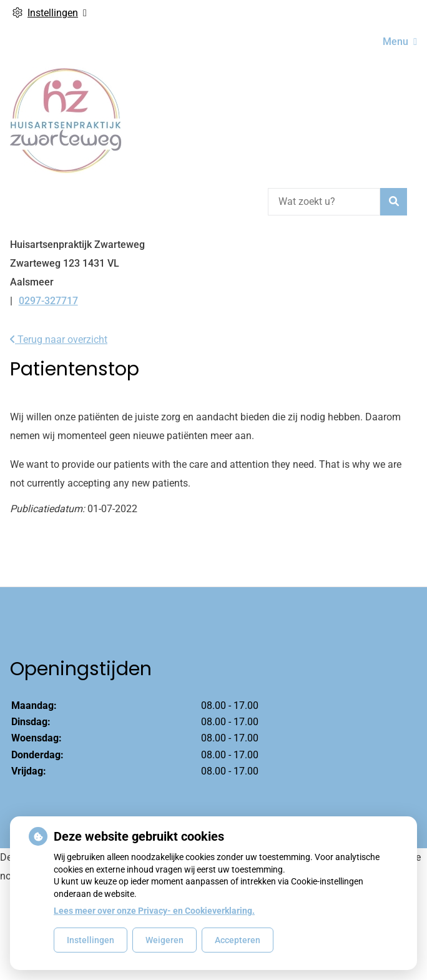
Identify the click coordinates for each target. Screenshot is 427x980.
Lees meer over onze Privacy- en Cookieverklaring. (154, 911)
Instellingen (91, 940)
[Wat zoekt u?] (324, 202)
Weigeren (164, 940)
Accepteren (238, 940)
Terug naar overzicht (59, 339)
